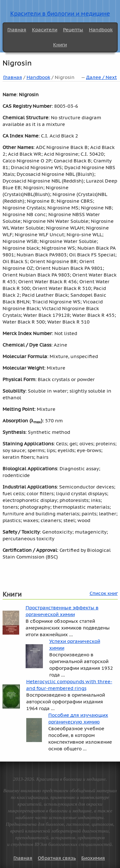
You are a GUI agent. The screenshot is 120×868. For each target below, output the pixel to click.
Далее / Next (101, 77)
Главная (17, 30)
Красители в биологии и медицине (60, 14)
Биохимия (93, 858)
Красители (45, 30)
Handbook (101, 30)
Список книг (104, 593)
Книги (60, 45)
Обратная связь (57, 858)
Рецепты (73, 30)
